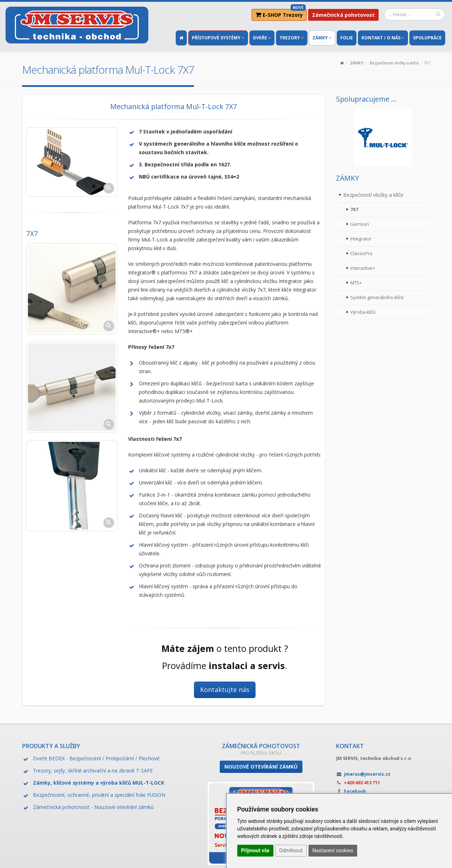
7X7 (354, 209)
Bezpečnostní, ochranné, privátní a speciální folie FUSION (99, 795)
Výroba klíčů (363, 312)
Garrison (360, 224)
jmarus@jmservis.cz (367, 774)
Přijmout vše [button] (255, 850)
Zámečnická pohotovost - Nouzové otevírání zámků (93, 807)
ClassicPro (361, 253)
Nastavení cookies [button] (333, 850)
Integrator (361, 239)
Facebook (355, 791)
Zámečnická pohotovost (343, 15)
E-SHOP (281, 14)
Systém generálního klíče (377, 298)
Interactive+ (363, 268)
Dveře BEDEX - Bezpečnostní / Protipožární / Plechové (96, 758)
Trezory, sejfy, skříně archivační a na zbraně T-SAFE (93, 771)
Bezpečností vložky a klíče (394, 63)
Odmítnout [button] (291, 850)
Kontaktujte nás (225, 689)
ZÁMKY (357, 63)
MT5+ (356, 283)
